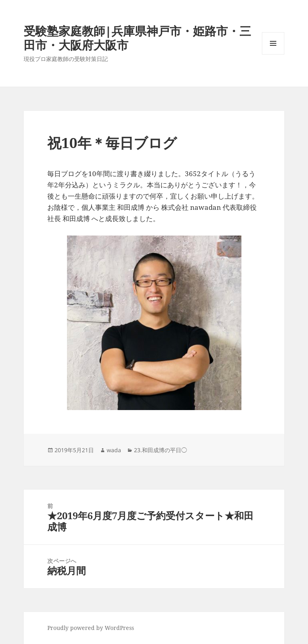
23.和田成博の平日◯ (160, 450)
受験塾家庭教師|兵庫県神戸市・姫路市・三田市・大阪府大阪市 (137, 38)
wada (114, 450)
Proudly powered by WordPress (91, 628)
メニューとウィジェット (273, 54)
